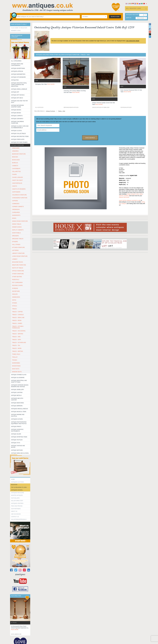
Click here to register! (19, 28)
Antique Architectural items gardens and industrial (19, 85)
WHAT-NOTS (16, 369)
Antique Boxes (16, 113)
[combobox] (94, 17)
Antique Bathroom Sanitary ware (17, 106)
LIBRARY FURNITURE (18, 253)
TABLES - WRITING (18, 351)
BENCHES (15, 157)
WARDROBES (16, 363)
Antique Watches (17, 450)
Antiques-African (17, 71)
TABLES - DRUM (17, 320)
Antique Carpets (17, 116)
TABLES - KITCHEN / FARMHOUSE (18, 327)
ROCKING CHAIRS (17, 285)
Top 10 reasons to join (19, 487)
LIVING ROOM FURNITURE (20, 256)
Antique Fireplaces (18, 139)
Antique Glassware (18, 378)
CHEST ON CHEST (17, 180)
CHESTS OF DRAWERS (19, 189)
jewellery (127, 196)
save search (90, 138)
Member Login (16, 31)
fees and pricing (17, 506)
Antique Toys (16, 443)
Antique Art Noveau (18, 95)
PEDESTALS (16, 280)
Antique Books (16, 110)
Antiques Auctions (17, 482)
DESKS (14, 218)
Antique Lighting (17, 393)
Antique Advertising (18, 68)
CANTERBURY (16, 169)
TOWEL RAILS (16, 354)
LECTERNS (15, 250)
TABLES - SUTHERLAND (19, 343)
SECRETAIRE (16, 291)
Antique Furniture (17, 145)
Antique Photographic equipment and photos (19, 423)
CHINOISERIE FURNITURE (20, 198)
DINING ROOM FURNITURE (20, 221)
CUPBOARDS (16, 212)
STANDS (15, 303)
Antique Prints (16, 427)
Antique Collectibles (18, 134)
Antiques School (17, 490)
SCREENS (15, 288)
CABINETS (15, 166)
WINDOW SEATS (17, 372)
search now (115, 17)
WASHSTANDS (16, 366)
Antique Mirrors (17, 406)
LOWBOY (15, 259)
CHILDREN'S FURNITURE (19, 195)
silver (137, 194)
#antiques (20, 574)
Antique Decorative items (20, 136)
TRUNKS (15, 360)
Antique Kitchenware (18, 77)
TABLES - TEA (16, 345)
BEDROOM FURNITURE (19, 154)
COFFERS (15, 201)
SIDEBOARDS (16, 297)
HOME (13, 479)
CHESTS (15, 186)
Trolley (15, 357)
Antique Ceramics (17, 119)
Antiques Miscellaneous (19, 409)
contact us (15, 517)
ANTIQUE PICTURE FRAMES (19, 142)
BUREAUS (15, 163)
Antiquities (15, 80)
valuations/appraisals (19, 519)
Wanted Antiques (17, 495)
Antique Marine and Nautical (18, 415)
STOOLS (15, 306)
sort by (129, 18)
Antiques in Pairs (17, 419)
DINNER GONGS (17, 227)
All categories (16, 61)
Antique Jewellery (18, 390)
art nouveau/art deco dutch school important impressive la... (20, 628)
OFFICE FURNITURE (18, 271)
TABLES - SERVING (18, 334)
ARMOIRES (15, 151)
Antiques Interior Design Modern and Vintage (20, 386)
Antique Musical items (19, 412)
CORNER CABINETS (18, 207)
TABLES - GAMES (17, 323)
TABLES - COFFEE (17, 312)
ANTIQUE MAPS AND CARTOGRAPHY (17, 65)
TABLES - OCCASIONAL (19, 331)
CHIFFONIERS (16, 192)
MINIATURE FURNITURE (19, 265)
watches (121, 196)
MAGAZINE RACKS (17, 262)
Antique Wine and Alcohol (20, 453)
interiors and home (124, 197)
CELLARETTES (16, 172)
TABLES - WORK (17, 348)
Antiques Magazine (17, 493)
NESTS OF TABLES (18, 268)
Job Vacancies (16, 514)
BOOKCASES (16, 160)
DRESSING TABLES (18, 239)
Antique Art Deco (17, 98)
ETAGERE (15, 242)
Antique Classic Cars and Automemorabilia (20, 127)
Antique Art (15, 92)
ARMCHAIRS (16, 148)
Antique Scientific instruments (17, 430)
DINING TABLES (17, 224)
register (14, 485)
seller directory (17, 501)
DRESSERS (15, 236)
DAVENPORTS (16, 215)
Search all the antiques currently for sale (130, 200)
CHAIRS (14, 174)
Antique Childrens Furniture (17, 122)
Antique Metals (16, 395)
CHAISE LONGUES (17, 177)
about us (14, 511)
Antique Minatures (17, 403)
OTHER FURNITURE (18, 274)
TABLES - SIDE (16, 337)
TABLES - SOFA (17, 340)
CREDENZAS (16, 209)
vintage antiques (131, 194)
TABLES (14, 309)
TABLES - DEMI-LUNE (18, 318)
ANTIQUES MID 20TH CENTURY (17, 399)
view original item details (133, 41)
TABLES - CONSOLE (18, 315)
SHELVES (15, 294)
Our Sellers (15, 498)
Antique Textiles (17, 440)
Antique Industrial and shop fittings (19, 381)
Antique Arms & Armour (19, 89)
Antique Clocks (16, 131)
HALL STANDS (16, 245)
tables (141, 194)
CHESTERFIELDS (17, 183)
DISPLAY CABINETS (18, 230)
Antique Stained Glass (19, 375)
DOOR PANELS (16, 233)
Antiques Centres (17, 503)
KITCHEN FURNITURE (18, 247)
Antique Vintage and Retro (18, 446)
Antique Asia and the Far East (19, 102)
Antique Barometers (18, 74)
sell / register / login (133, 8)
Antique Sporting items (19, 437)
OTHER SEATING (17, 277)
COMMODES (16, 204)
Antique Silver (16, 434)
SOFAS (14, 300)
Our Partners (16, 509)
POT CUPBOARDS (17, 283)
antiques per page (132, 15)
